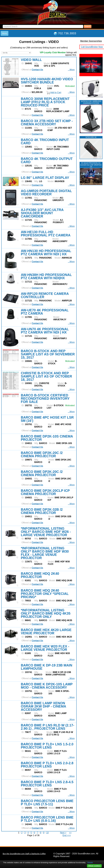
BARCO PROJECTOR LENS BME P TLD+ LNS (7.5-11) (47, 802)
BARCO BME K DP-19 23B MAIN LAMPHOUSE (47, 667)
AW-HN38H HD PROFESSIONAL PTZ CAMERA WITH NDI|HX (46, 276)
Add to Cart (54, 92)
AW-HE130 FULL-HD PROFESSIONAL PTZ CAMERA (46, 234)
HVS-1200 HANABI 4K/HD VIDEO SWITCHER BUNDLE (47, 81)
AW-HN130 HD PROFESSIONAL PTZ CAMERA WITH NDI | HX (46, 252)
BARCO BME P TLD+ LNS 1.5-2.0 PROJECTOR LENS (47, 746)
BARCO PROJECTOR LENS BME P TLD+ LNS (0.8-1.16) (47, 819)
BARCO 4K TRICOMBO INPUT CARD (45, 141)
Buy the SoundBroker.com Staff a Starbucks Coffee (24, 854)
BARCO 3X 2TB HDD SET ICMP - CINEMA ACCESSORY (47, 123)
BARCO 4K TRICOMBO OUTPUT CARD (47, 160)
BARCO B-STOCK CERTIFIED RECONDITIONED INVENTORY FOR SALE (45, 398)
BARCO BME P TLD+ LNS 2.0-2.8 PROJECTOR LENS (47, 765)
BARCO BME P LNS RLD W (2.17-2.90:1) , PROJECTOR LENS (47, 727)
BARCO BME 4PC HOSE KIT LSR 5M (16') (47, 419)
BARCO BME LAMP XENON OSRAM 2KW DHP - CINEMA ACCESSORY (43, 706)
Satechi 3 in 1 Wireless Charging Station (91, 102)
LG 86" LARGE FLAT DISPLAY (45, 178)
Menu (5, 33)
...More (71, 70)
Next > (63, 833)
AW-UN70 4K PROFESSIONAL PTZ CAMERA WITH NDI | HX (45, 331)
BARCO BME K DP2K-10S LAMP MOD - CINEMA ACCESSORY (47, 686)
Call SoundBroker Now (92, 47)
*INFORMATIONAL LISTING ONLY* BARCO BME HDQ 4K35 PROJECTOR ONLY (46, 613)
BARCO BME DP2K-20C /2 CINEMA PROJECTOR (42, 454)
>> (70, 833)
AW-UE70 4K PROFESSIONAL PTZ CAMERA (45, 312)
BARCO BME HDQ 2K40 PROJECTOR (40, 575)
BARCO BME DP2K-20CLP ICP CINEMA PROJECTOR (45, 492)
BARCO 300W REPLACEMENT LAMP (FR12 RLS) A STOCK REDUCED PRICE (45, 102)
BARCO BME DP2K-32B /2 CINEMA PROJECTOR (42, 511)
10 (47, 833)
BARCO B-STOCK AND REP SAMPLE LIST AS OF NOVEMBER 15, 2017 (48, 354)
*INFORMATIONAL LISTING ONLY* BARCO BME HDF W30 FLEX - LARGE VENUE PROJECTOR (45, 553)
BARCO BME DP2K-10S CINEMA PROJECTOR (47, 438)
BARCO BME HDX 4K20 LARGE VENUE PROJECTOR (46, 631)
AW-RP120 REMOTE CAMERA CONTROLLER (45, 295)
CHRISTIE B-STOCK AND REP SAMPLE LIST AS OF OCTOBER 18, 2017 (46, 376)
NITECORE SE (91, 137)
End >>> (67, 835)
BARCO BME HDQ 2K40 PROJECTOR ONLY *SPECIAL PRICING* (45, 594)
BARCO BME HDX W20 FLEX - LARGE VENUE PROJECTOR (45, 648)
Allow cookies (94, 866)
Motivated (70, 86)
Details (90, 863)
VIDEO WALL (31, 60)
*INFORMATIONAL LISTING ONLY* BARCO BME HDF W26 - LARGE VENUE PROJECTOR (46, 532)
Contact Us (37, 70)
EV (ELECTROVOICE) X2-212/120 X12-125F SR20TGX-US (91, 165)
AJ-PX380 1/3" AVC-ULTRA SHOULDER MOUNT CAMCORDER (42, 213)
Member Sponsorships (91, 41)
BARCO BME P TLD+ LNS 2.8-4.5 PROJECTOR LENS (47, 784)
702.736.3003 (67, 33)
